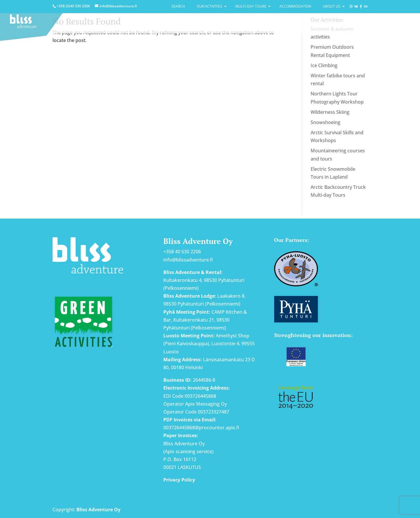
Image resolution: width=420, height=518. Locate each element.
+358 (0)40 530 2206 (73, 6)
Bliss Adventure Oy (98, 510)
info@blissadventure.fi (188, 260)
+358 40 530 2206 (182, 252)
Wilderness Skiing (330, 112)
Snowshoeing (325, 122)
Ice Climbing (324, 65)
